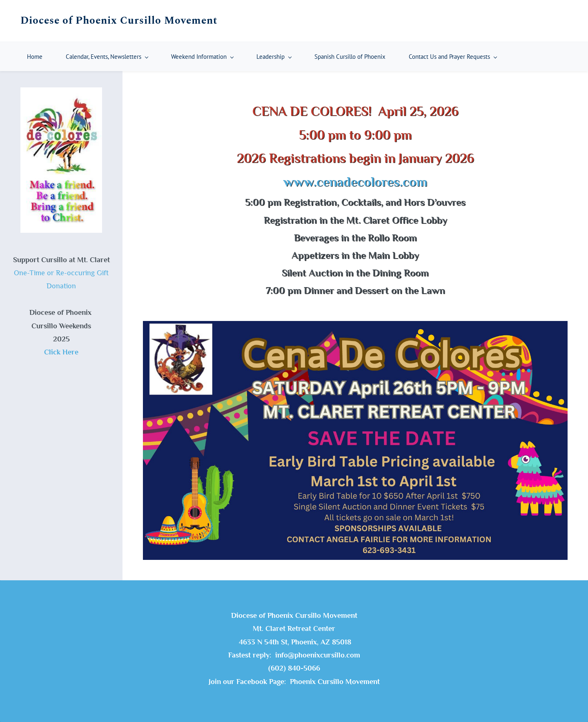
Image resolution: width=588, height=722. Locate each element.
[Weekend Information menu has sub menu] (202, 57)
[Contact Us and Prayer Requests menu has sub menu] (453, 57)
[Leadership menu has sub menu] (274, 57)
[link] (355, 327)
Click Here (61, 352)
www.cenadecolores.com (355, 182)
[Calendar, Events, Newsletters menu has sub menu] (107, 57)
